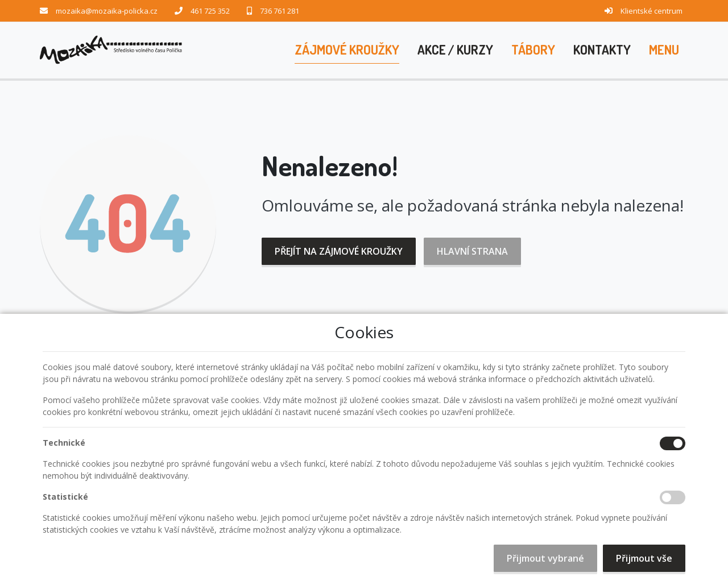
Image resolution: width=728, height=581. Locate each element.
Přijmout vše (644, 558)
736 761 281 (280, 11)
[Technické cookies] (673, 443)
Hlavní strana (472, 251)
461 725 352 (210, 11)
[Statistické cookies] (673, 497)
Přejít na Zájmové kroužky (339, 251)
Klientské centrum (652, 11)
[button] (664, 50)
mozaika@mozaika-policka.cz (107, 11)
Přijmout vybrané (545, 558)
